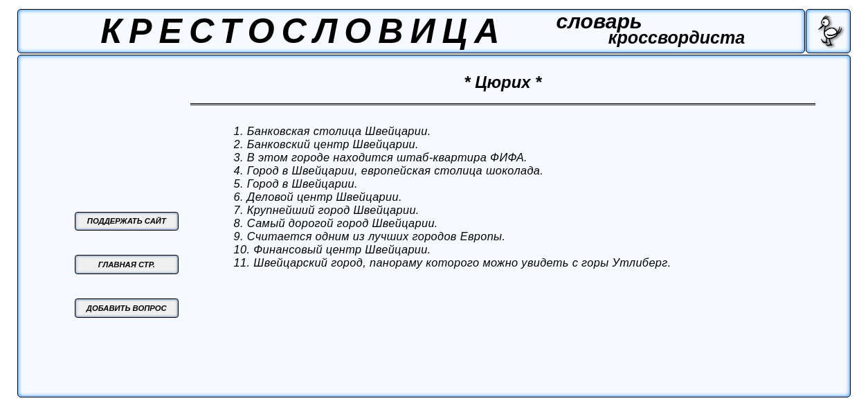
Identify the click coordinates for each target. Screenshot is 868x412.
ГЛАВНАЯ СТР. (127, 265)
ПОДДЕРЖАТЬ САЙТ (127, 221)
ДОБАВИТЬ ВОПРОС (127, 308)
